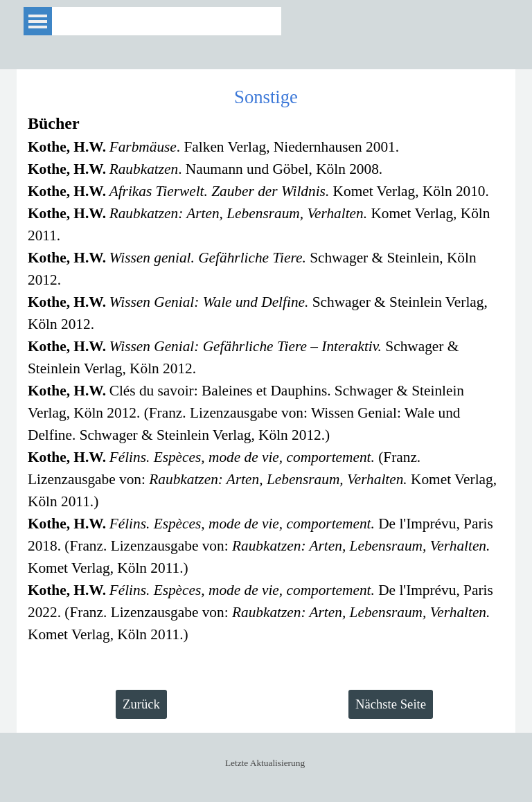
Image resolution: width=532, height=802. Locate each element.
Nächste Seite (391, 704)
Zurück (141, 704)
